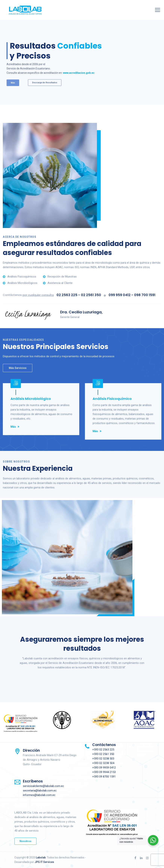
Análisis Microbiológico (31, 399)
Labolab (41, 857)
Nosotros (25, 841)
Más (13, 427)
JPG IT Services (44, 862)
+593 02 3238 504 (103, 763)
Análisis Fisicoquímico (112, 399)
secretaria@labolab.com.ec (40, 791)
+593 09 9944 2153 (104, 772)
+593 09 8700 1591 (104, 777)
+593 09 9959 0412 (104, 768)
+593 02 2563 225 (103, 750)
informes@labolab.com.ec (39, 795)
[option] (41, 408)
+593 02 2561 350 (103, 754)
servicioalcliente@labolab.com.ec (43, 786)
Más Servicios (18, 368)
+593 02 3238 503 (103, 759)
